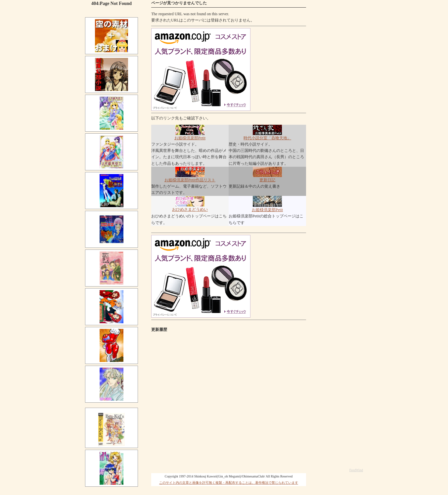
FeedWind (356, 470)
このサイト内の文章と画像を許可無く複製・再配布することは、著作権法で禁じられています (229, 483)
